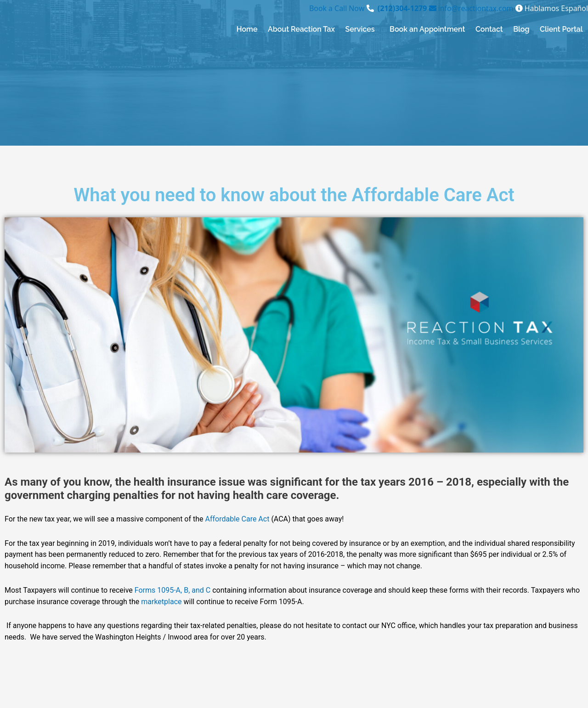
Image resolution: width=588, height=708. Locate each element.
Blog (521, 29)
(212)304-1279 (402, 8)
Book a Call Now (338, 8)
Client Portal (561, 29)
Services (360, 29)
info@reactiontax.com (470, 8)
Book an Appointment (427, 29)
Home (247, 29)
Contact (489, 29)
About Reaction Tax (301, 29)
